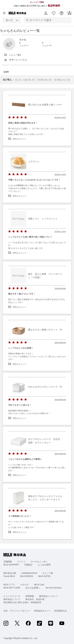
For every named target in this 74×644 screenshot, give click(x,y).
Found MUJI (9, 576)
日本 (6, 611)
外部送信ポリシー (42, 611)
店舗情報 (8, 562)
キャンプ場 (48, 573)
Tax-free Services (53, 588)
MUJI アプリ (9, 585)
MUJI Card (39, 585)
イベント (21, 562)
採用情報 (30, 596)
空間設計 (28, 565)
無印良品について (12, 599)
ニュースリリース (12, 596)
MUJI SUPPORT (11, 565)
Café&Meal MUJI (29, 573)
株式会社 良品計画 (35, 599)
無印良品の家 (10, 573)
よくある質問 (44, 565)
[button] (46, 13)
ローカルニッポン (39, 562)
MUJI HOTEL (44, 576)
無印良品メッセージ (49, 596)
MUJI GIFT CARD (12, 588)
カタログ (25, 585)
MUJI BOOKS (27, 576)
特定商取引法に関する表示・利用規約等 (22, 602)
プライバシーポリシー (20, 611)
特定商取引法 (60, 611)
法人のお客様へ (33, 588)
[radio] (10, 117)
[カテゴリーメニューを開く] (4, 13)
